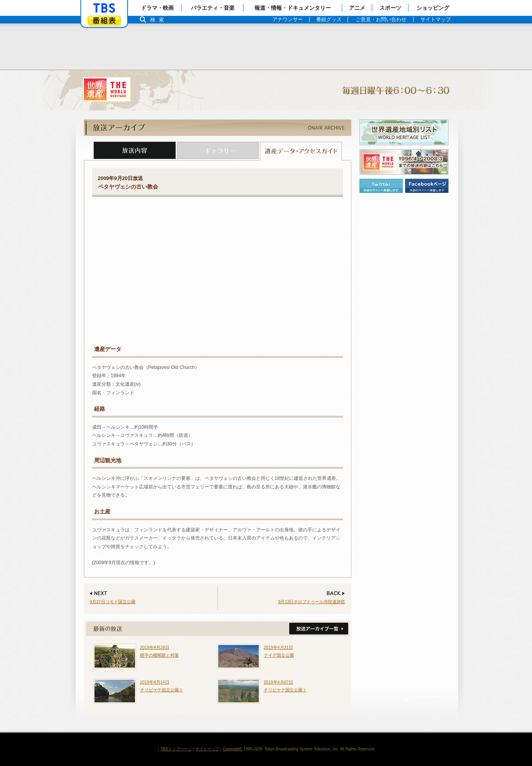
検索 (159, 20)
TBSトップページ (176, 749)
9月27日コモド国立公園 (113, 602)
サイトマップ (207, 749)
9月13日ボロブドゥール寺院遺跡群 (311, 602)
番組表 (104, 20)
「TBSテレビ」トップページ (104, 8)
